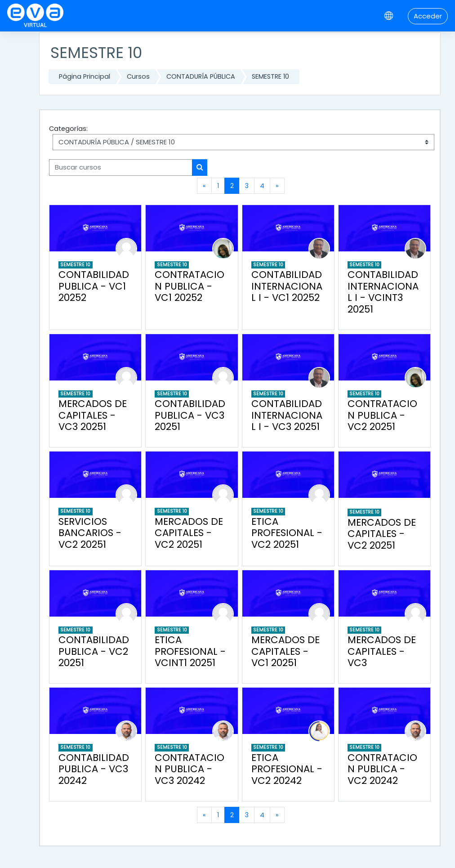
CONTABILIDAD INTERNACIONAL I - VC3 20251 (287, 415)
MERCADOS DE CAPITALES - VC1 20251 (285, 651)
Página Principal (85, 76)
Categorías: (68, 129)
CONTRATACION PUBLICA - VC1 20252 (190, 286)
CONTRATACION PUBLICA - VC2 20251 (382, 415)
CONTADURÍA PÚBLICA (201, 76)
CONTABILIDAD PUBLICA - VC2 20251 (94, 651)
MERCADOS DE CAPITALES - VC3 (382, 651)
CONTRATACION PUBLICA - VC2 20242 (382, 769)
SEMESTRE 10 (270, 76)
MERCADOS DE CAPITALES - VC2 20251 (189, 533)
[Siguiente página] (277, 186)
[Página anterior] (204, 186)
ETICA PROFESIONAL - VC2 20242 (287, 769)
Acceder (428, 16)
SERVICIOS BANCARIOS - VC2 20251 (90, 533)
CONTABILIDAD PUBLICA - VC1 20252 (94, 286)
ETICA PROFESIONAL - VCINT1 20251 (190, 651)
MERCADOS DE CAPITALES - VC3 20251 (93, 415)
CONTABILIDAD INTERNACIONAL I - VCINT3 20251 (383, 292)
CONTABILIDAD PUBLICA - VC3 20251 (190, 415)
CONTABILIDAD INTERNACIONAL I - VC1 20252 (287, 286)
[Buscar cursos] (121, 167)
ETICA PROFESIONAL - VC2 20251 (287, 533)
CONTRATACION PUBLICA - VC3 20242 (190, 769)
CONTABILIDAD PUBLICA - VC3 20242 (94, 769)
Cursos (138, 76)
